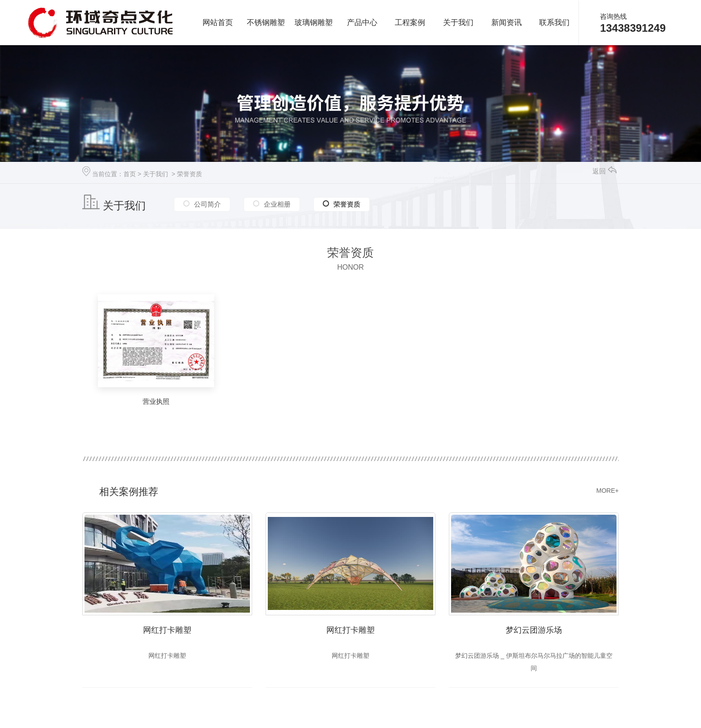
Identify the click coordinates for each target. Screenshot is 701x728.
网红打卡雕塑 (167, 630)
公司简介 (207, 204)
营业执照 (156, 401)
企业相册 (277, 204)
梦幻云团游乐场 (534, 630)
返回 (604, 171)
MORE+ (608, 491)
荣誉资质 (190, 174)
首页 (130, 174)
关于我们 (156, 174)
